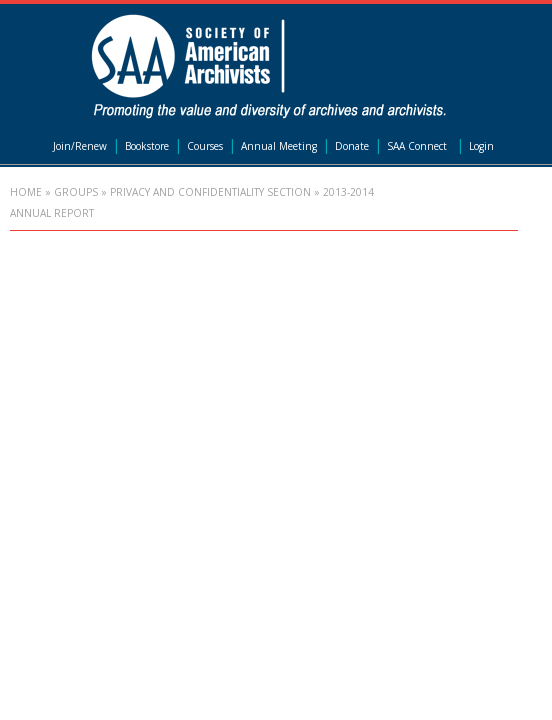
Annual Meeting (279, 146)
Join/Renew (80, 146)
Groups (76, 192)
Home (26, 192)
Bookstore (147, 146)
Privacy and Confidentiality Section (210, 192)
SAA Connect (417, 146)
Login (481, 146)
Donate (352, 146)
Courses (205, 146)
